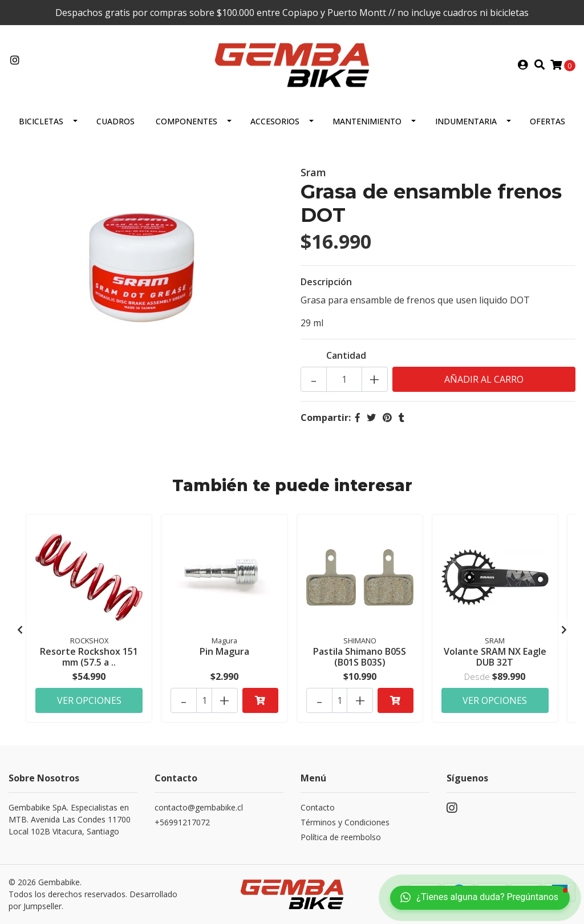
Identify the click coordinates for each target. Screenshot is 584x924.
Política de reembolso (341, 837)
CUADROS (115, 121)
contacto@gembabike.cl (199, 807)
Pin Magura (224, 651)
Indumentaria (466, 121)
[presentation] (20, 630)
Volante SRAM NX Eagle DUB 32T (495, 657)
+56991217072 (182, 822)
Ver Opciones (89, 700)
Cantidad (346, 355)
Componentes (186, 121)
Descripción (326, 282)
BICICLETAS (41, 121)
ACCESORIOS (275, 121)
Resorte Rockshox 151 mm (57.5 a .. (89, 657)
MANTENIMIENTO (367, 121)
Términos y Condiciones (345, 822)
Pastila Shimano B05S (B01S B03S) (360, 657)
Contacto (318, 807)
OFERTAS (547, 121)
